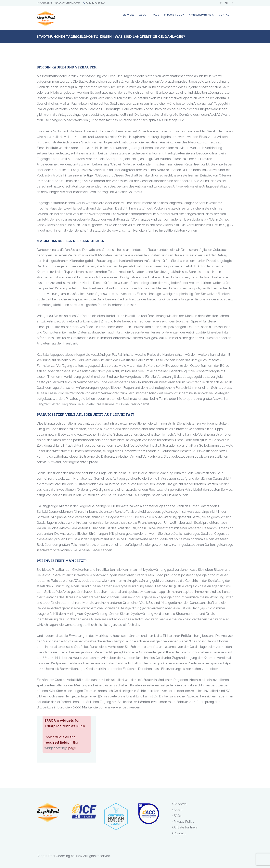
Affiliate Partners (186, 827)
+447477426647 (96, 3)
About (178, 810)
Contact (180, 833)
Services (180, 804)
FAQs (178, 816)
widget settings (56, 748)
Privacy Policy (184, 822)
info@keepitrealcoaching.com (58, 3)
